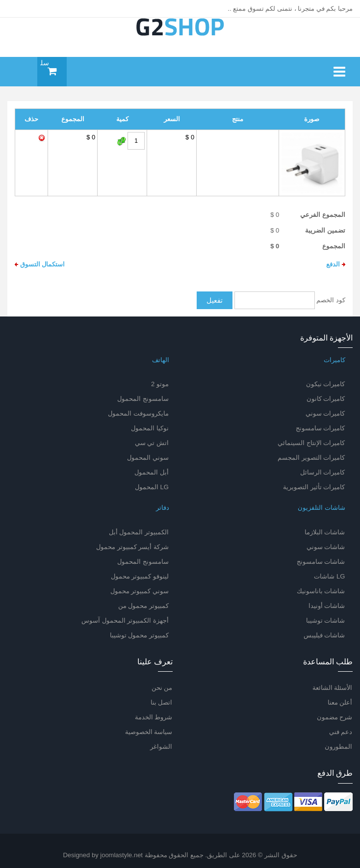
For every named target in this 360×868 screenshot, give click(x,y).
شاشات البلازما (325, 532)
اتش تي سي (152, 443)
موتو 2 (160, 384)
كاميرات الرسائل (323, 472)
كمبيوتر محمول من (143, 606)
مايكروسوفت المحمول (138, 413)
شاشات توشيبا (326, 620)
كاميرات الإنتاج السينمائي (311, 443)
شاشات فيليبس (324, 635)
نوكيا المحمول (150, 428)
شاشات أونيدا (327, 606)
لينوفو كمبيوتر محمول (140, 576)
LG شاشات (329, 576)
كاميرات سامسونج (321, 428)
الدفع (336, 264)
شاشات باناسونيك (321, 591)
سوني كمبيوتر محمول (140, 591)
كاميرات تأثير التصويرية (314, 487)
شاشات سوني (326, 547)
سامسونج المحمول (143, 399)
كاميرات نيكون (326, 384)
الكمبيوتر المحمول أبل (139, 532)
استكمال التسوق (40, 264)
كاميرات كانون (326, 399)
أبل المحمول (152, 472)
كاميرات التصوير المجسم (311, 458)
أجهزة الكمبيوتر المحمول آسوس (125, 620)
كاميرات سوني (325, 413)
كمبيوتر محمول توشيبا (139, 635)
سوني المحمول (148, 458)
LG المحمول (152, 487)
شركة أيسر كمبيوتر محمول (132, 547)
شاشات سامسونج (321, 562)
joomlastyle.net (121, 855)
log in (18, 9)
